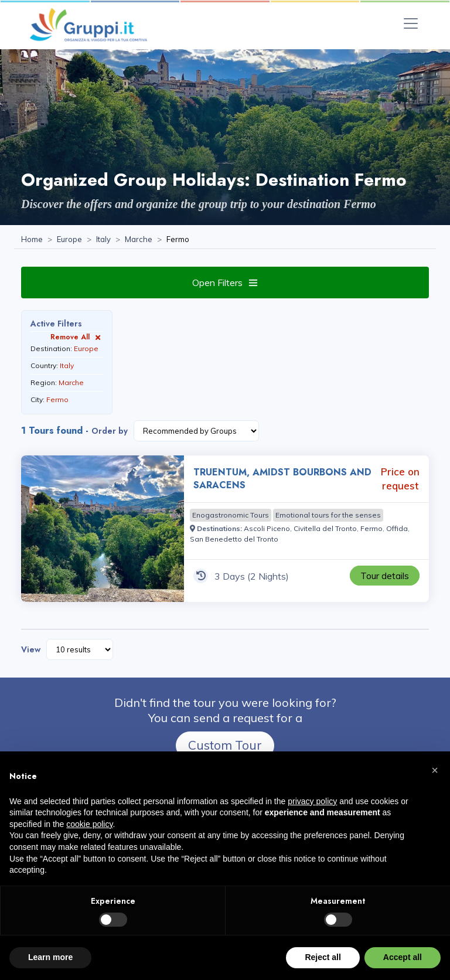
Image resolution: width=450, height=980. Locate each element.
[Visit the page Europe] (69, 240)
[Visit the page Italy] (103, 240)
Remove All (77, 337)
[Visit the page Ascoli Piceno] (267, 528)
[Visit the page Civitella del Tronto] (325, 528)
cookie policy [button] (89, 824)
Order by (110, 431)
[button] (435, 770)
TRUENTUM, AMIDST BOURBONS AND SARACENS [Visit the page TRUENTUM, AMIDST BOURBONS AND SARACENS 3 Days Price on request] (282, 479)
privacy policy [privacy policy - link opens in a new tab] (312, 801)
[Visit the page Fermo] (371, 528)
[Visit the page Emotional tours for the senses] (328, 515)
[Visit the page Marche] (139, 240)
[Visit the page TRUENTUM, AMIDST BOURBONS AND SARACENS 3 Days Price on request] (103, 529)
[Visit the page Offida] (397, 528)
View (31, 649)
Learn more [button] (50, 957)
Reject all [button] (323, 957)
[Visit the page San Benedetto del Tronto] (234, 539)
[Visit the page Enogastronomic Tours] (231, 515)
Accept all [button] (403, 957)
